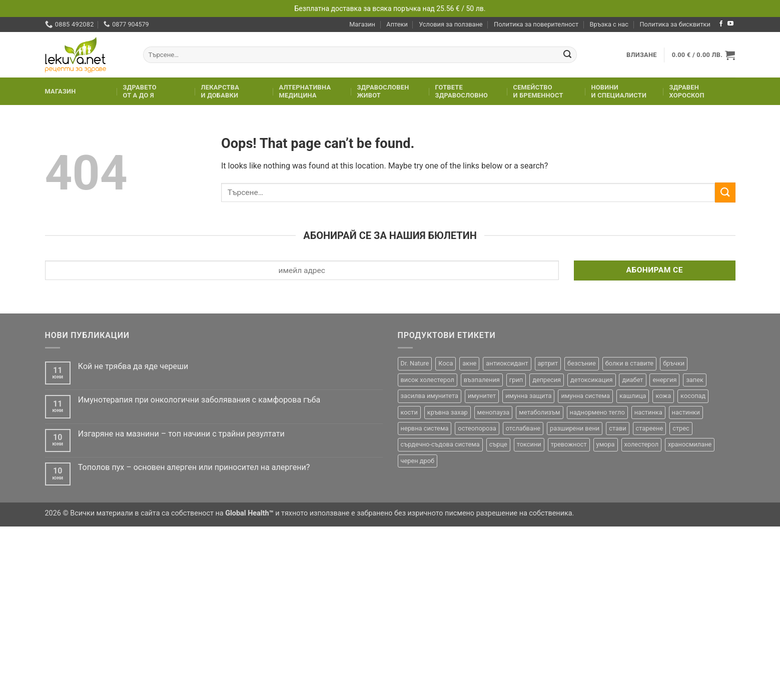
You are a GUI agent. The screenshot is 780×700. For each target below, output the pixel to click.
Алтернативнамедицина (305, 91)
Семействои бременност (538, 91)
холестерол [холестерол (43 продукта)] (642, 444)
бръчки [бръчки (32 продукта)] (674, 363)
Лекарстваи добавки (220, 91)
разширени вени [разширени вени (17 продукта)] (575, 428)
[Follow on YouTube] (730, 24)
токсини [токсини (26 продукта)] (529, 444)
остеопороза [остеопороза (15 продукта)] (477, 428)
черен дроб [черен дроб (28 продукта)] (418, 461)
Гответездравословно (462, 91)
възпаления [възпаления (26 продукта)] (482, 380)
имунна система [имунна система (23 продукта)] (585, 396)
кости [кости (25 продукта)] (409, 412)
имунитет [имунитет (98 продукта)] (482, 396)
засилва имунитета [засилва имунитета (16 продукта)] (430, 396)
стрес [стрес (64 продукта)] (681, 428)
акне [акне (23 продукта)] (469, 363)
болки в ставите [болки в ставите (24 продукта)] (630, 363)
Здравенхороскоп (687, 91)
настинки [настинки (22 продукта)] (686, 412)
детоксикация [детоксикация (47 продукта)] (591, 380)
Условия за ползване (451, 24)
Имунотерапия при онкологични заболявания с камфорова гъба (199, 400)
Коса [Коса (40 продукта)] (446, 363)
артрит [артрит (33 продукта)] (548, 363)
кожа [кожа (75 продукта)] (663, 396)
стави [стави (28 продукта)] (617, 428)
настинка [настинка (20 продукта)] (648, 412)
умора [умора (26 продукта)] (606, 444)
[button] (642, 55)
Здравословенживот (383, 91)
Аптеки (397, 24)
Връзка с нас (609, 24)
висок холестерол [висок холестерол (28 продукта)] (428, 380)
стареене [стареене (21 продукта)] (650, 428)
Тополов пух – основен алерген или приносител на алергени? (194, 467)
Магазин (362, 24)
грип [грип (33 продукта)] (516, 380)
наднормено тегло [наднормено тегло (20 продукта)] (597, 412)
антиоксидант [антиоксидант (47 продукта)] (507, 363)
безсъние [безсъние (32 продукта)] (582, 363)
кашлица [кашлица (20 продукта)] (633, 396)
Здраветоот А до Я (140, 91)
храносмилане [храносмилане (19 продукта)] (690, 444)
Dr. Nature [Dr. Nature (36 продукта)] (415, 363)
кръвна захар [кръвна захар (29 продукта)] (448, 412)
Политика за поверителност (536, 24)
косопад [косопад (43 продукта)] (693, 396)
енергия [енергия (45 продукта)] (664, 380)
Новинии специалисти (619, 91)
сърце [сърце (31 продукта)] (498, 444)
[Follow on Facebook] (721, 24)
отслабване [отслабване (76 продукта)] (523, 428)
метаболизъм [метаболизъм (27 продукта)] (539, 412)
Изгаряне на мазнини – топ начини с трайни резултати (181, 434)
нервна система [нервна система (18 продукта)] (425, 428)
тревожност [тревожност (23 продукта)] (569, 444)
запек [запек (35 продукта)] (695, 380)
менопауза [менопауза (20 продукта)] (494, 412)
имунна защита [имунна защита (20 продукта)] (528, 396)
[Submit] (567, 55)
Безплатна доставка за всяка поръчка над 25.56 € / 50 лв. (390, 8)
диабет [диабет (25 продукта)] (632, 380)
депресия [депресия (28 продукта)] (547, 380)
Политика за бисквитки (675, 24)
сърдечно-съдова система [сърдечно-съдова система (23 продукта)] (440, 444)
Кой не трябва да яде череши (133, 366)
